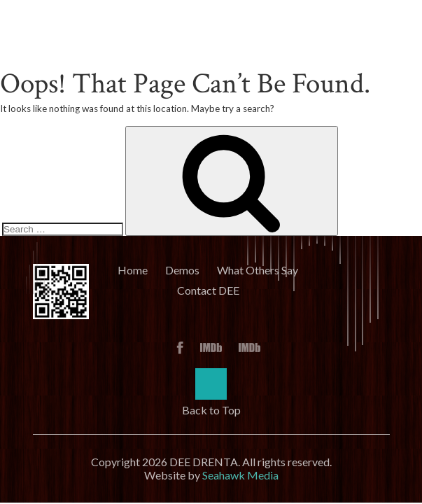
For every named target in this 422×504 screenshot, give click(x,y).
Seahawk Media (240, 475)
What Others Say (258, 270)
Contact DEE (208, 290)
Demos (182, 270)
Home (133, 270)
